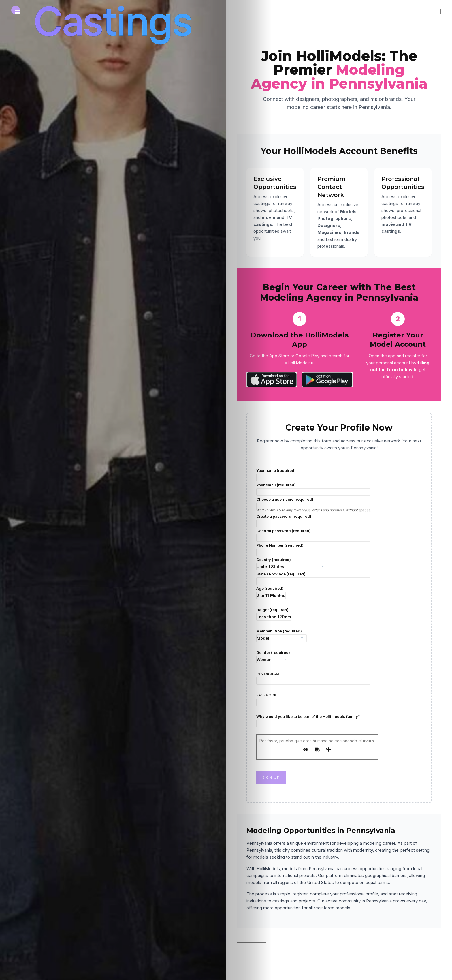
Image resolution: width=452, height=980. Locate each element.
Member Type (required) (281, 635)
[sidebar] (435, 12)
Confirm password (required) (313, 535)
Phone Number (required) (313, 549)
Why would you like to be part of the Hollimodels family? (313, 721)
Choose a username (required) (313, 504)
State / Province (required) (313, 578)
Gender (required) (273, 657)
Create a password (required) (313, 521)
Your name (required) (313, 475)
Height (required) (274, 614)
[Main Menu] (18, 12)
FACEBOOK (313, 699)
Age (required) (271, 593)
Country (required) (292, 564)
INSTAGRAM (313, 678)
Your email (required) (313, 489)
